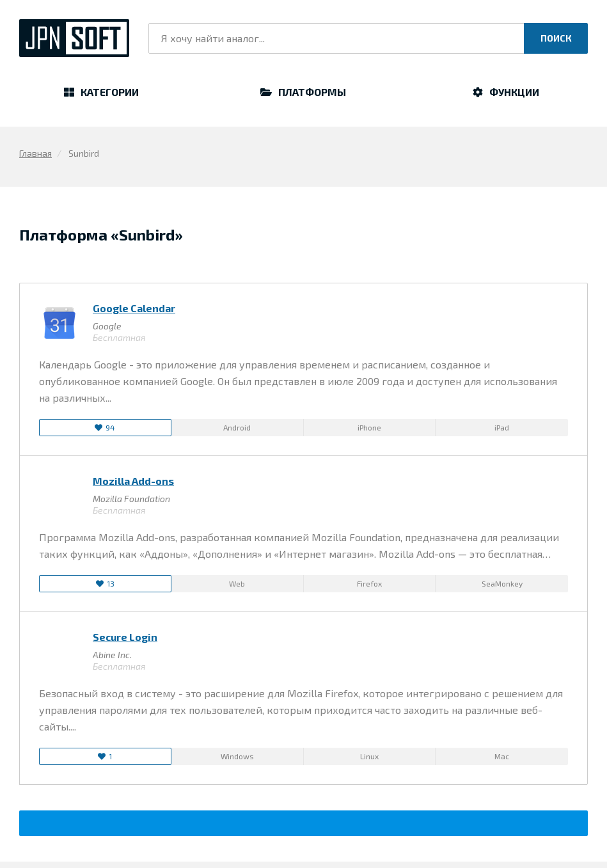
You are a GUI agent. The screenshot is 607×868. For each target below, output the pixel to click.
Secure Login (125, 637)
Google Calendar (134, 308)
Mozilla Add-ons (133, 481)
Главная (35, 153)
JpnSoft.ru (74, 38)
